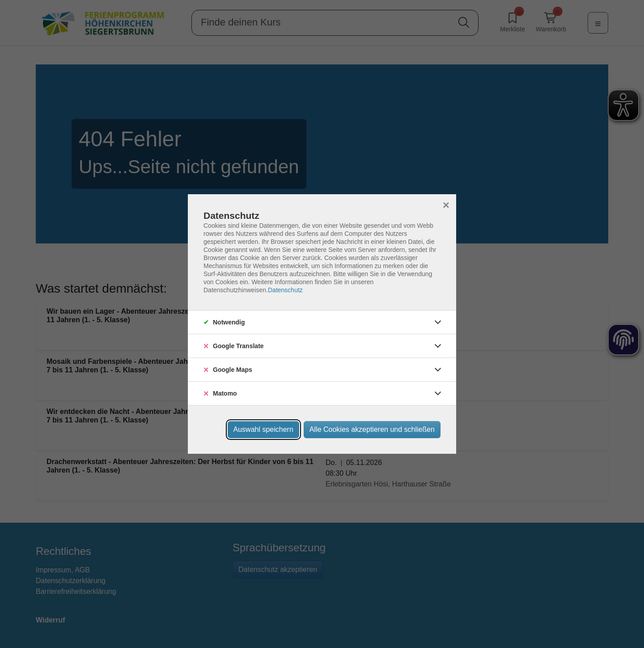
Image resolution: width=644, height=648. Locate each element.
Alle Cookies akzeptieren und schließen (372, 429)
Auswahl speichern (263, 429)
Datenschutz (285, 290)
